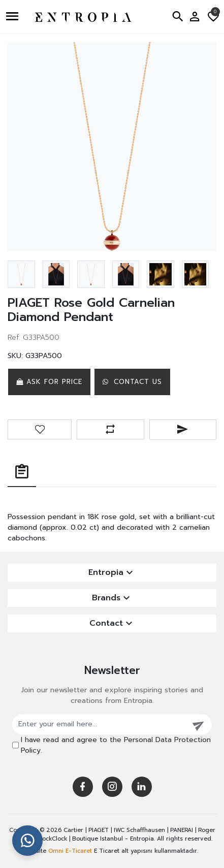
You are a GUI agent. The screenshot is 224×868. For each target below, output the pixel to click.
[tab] (22, 472)
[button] (13, 17)
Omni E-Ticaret (70, 851)
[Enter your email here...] (99, 724)
